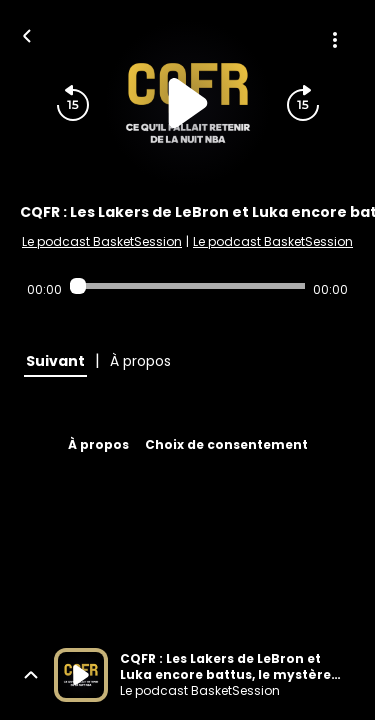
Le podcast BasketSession (102, 241)
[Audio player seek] (187, 286)
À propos (98, 444)
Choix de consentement (226, 444)
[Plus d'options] (335, 40)
